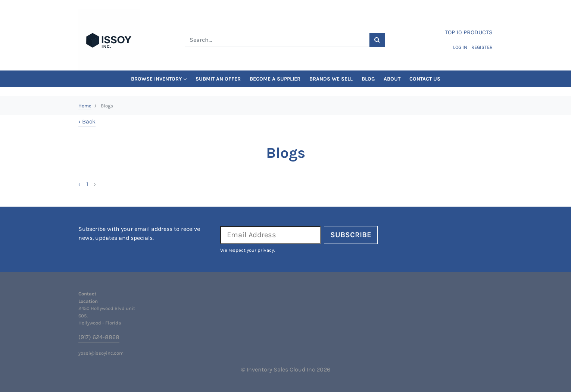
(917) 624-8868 (99, 337)
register (482, 47)
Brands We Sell (331, 79)
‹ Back (87, 121)
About (392, 79)
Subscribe (351, 235)
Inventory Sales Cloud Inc (281, 369)
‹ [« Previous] (79, 184)
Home (85, 106)
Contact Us (425, 79)
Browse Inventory (159, 79)
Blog (368, 79)
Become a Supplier (275, 79)
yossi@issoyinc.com (101, 353)
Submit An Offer (218, 79)
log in (460, 47)
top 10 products (469, 32)
